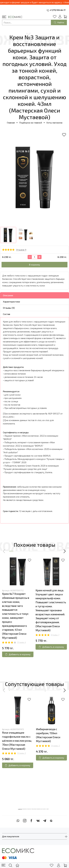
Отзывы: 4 (22, 642)
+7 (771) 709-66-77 (58, 10)
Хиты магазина (54, 123)
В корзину (34, 265)
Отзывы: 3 (22, 753)
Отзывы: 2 (55, 746)
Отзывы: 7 (55, 635)
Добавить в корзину (18, 654)
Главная (11, 123)
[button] (4, 551)
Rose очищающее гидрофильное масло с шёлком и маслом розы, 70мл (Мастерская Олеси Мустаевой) (17, 741)
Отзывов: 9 (21, 250)
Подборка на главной (31, 123)
